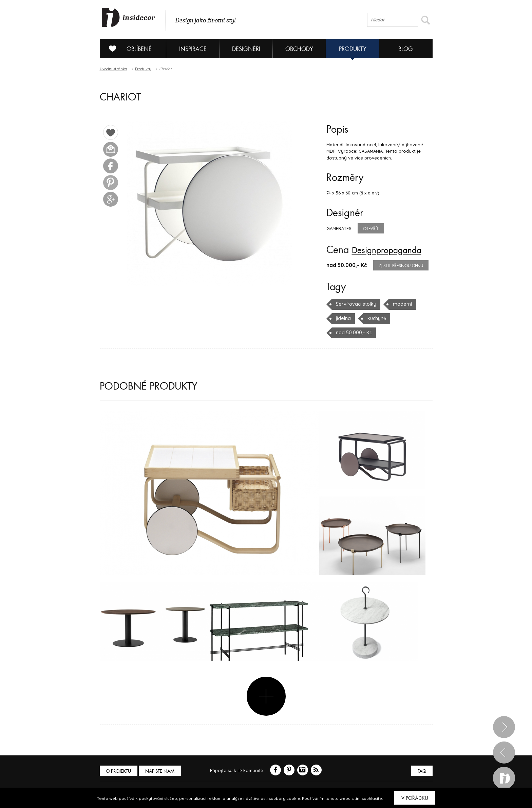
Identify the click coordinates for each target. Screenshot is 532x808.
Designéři (246, 49)
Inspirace (193, 49)
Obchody (299, 49)
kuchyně (375, 318)
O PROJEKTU (119, 771)
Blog (406, 49)
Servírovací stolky (355, 304)
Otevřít (371, 229)
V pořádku (415, 798)
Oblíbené (128, 49)
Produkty (353, 49)
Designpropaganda (392, 250)
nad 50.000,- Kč (353, 333)
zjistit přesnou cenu (401, 266)
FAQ (421, 771)
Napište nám (162, 771)
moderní (400, 304)
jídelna (343, 318)
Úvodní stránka (113, 69)
